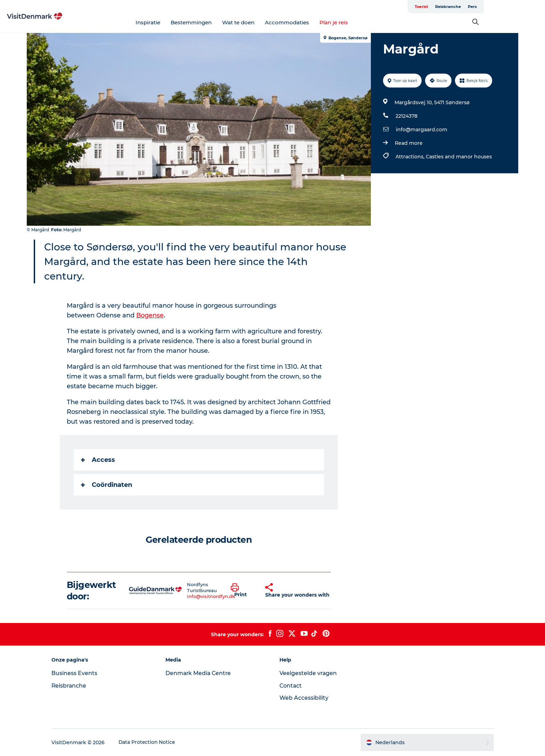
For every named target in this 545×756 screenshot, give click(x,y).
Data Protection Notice (153, 742)
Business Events (80, 673)
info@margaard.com (421, 130)
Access (98, 460)
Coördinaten (107, 485)
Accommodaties (318, 22)
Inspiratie (179, 22)
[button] (243, 591)
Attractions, (410, 157)
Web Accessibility (304, 698)
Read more (408, 143)
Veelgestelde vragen (308, 673)
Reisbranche (489, 7)
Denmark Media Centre (202, 673)
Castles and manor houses (458, 157)
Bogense (151, 315)
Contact (291, 686)
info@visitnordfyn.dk (211, 596)
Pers (513, 7)
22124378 (406, 116)
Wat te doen (269, 22)
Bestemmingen (222, 22)
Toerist (462, 7)
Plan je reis (365, 22)
